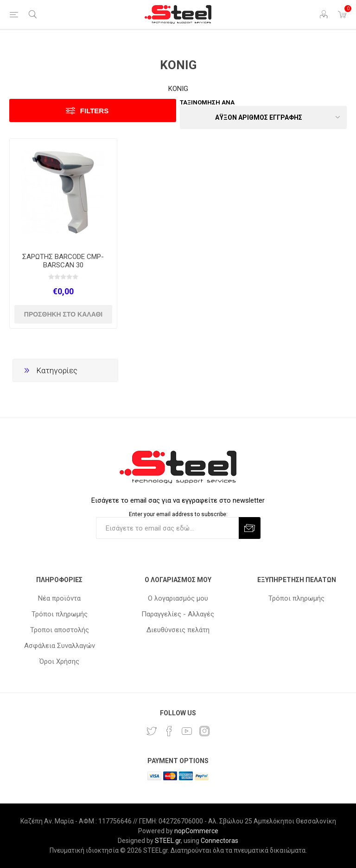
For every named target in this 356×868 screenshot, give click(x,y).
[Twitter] (152, 731)
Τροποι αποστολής (60, 630)
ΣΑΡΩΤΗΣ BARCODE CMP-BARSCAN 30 (63, 261)
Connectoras (219, 841)
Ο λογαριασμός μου (178, 598)
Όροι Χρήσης (59, 661)
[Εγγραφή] (167, 528)
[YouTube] (187, 731)
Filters (94, 111)
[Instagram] (204, 731)
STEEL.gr (168, 841)
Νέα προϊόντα (59, 598)
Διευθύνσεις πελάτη (178, 630)
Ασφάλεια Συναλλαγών (60, 646)
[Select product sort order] (263, 117)
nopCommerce (196, 831)
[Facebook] (169, 731)
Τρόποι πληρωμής (60, 614)
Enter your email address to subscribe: (178, 514)
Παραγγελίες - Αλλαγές (178, 614)
